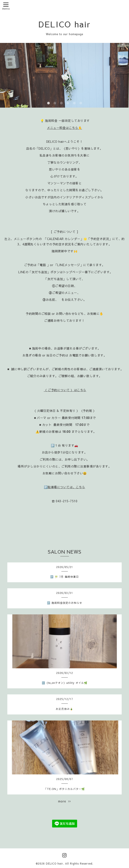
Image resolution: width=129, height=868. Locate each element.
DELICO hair (65, 24)
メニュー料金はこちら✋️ (64, 128)
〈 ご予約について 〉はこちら (65, 390)
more (64, 801)
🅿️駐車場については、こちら (65, 487)
